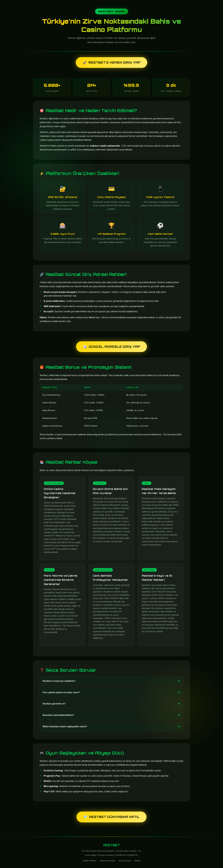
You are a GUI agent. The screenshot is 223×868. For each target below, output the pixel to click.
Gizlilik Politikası (89, 861)
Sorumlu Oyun (125, 861)
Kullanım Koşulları (108, 861)
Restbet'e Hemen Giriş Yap (111, 63)
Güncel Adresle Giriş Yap (111, 347)
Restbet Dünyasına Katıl (111, 817)
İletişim (138, 861)
